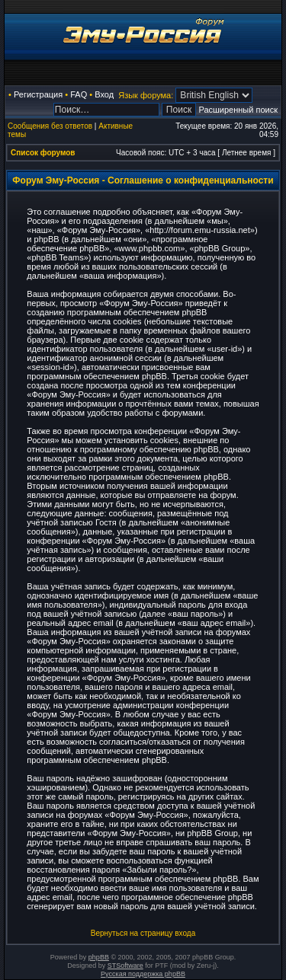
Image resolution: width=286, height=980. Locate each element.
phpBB (99, 957)
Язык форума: (146, 95)
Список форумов (43, 153)
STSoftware (125, 966)
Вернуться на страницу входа (143, 933)
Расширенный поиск (238, 110)
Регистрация (38, 94)
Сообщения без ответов (50, 126)
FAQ (79, 94)
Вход (104, 94)
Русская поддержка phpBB (143, 974)
